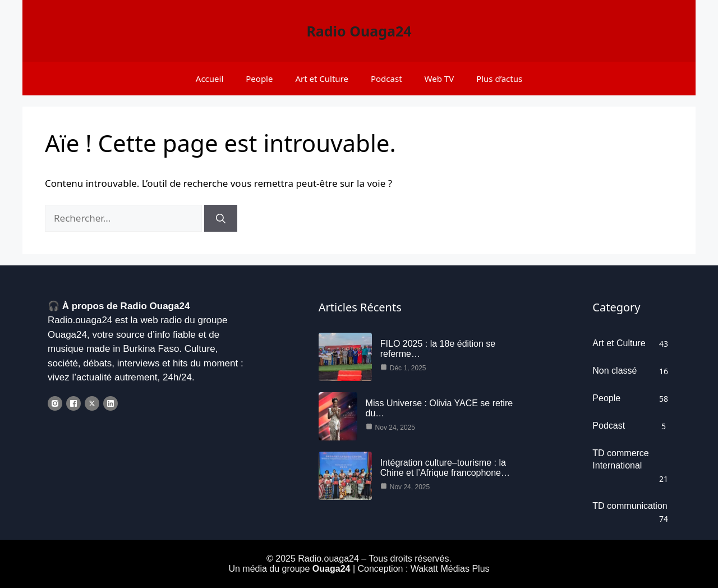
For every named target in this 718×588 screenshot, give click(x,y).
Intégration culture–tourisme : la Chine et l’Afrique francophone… (445, 468)
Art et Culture (322, 79)
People (259, 79)
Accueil (210, 79)
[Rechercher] (221, 218)
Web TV (439, 79)
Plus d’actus (499, 79)
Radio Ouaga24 (359, 31)
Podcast (386, 79)
